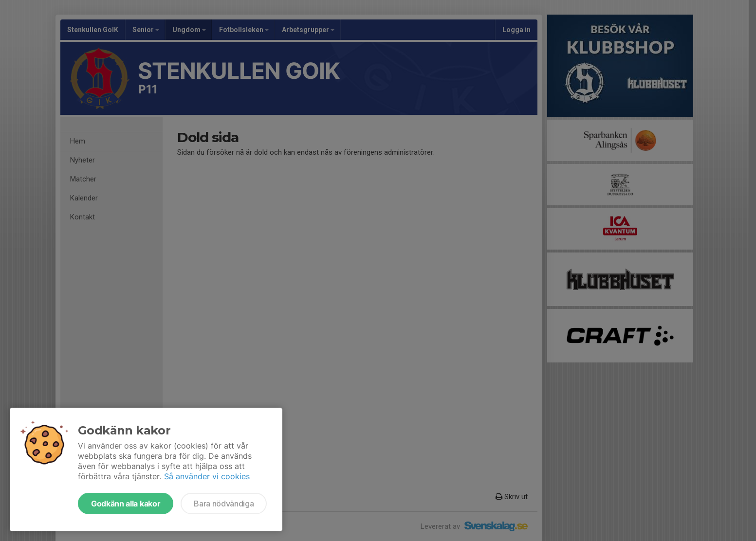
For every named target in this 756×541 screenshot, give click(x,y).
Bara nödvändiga (224, 504)
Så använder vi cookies (207, 476)
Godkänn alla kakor (126, 504)
